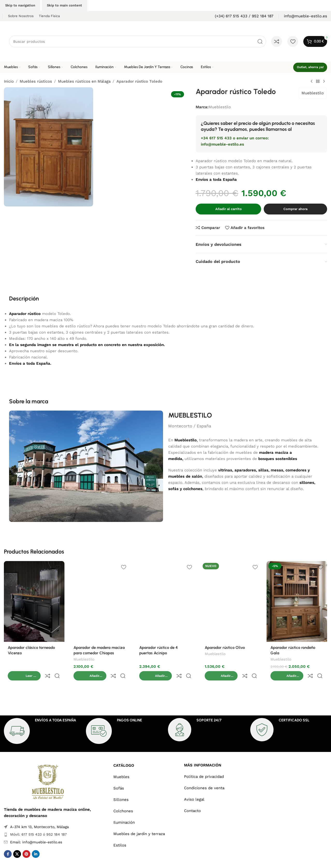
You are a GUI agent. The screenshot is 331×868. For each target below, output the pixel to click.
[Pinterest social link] (26, 843)
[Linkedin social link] (36, 843)
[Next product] (324, 82)
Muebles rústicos (36, 81)
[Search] (138, 41)
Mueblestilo (313, 93)
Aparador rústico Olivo (225, 648)
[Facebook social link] (8, 843)
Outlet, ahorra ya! (310, 67)
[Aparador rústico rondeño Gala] (297, 601)
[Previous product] (312, 82)
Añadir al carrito (229, 209)
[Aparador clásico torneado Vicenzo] (34, 601)
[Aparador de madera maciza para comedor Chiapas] (100, 601)
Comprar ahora (295, 209)
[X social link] (17, 843)
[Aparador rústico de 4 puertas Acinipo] (166, 601)
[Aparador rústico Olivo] (231, 601)
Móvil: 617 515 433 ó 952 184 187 (38, 823)
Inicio (9, 81)
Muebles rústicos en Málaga (84, 81)
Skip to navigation (20, 5)
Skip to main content (64, 5)
